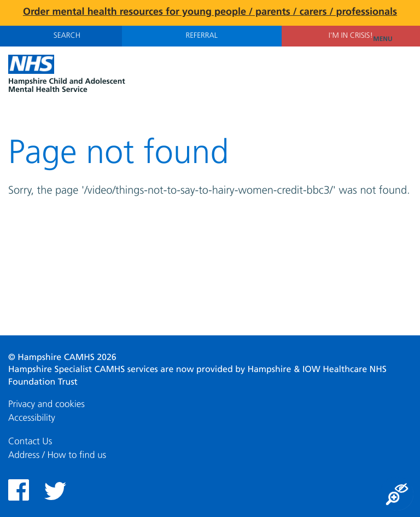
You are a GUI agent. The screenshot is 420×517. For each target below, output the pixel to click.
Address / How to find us (57, 455)
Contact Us (30, 442)
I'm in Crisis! (351, 36)
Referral (202, 36)
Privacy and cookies (46, 405)
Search (61, 36)
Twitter (55, 491)
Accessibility (32, 418)
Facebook (19, 490)
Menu (392, 39)
